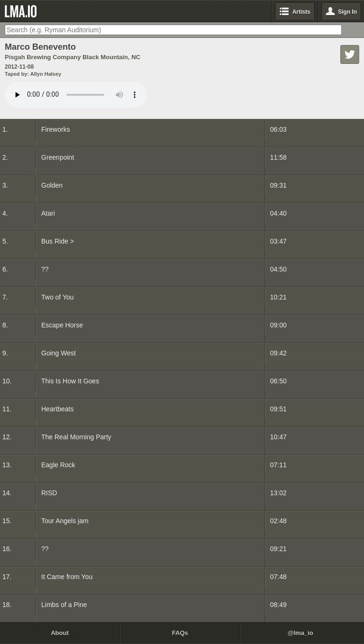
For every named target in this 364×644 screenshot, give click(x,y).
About (60, 633)
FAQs (180, 633)
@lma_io (300, 633)
